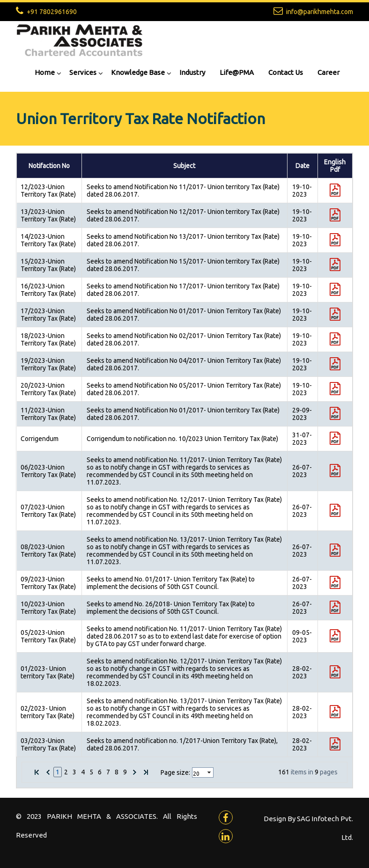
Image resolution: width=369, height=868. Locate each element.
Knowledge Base (138, 72)
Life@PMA (237, 72)
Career (328, 72)
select (210, 772)
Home (45, 72)
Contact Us (286, 72)
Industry (192, 72)
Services (83, 72)
